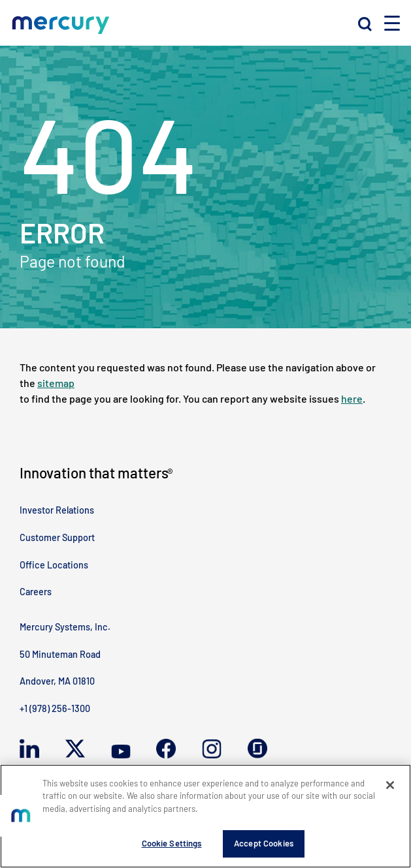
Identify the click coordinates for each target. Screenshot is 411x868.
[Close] (390, 785)
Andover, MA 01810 (57, 681)
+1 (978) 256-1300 (55, 708)
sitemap (56, 383)
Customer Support (57, 537)
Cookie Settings (172, 843)
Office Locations (54, 565)
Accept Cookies (264, 843)
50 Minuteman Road (60, 654)
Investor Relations (57, 510)
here (352, 398)
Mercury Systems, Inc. (65, 627)
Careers (36, 592)
